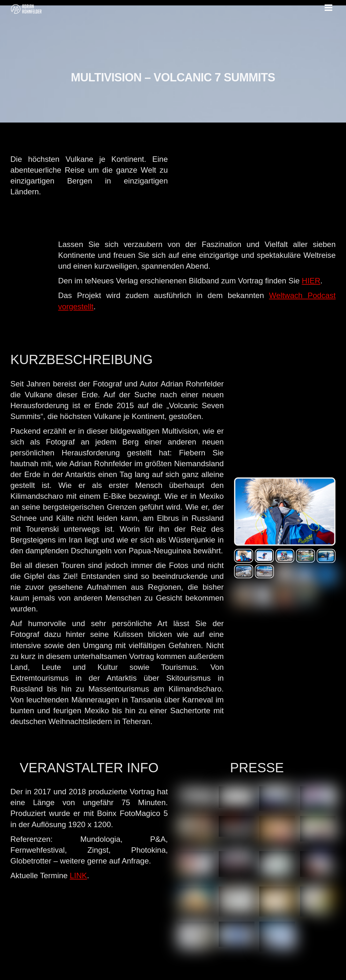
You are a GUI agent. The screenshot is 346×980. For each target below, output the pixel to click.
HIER (311, 281)
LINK (78, 875)
